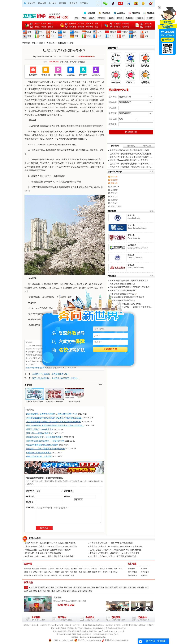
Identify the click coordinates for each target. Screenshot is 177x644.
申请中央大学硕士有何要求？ (39, 453)
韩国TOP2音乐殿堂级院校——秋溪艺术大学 (45, 441)
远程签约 (151, 13)
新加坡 (89, 32)
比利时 (35, 576)
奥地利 (116, 572)
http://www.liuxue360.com (43, 57)
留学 (64, 628)
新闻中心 (27, 625)
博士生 (51, 27)
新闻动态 (51, 43)
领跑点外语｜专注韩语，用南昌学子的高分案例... (131, 167)
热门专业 (81, 24)
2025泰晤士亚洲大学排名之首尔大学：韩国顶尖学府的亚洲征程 (54, 422)
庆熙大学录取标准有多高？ (36, 368)
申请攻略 (90, 27)
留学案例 (81, 62)
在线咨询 (33, 75)
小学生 (37, 24)
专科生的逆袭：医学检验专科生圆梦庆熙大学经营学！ (48, 550)
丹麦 (123, 36)
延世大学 (114, 177)
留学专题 (28, 569)
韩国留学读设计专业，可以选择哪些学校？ (45, 437)
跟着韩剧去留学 (74, 395)
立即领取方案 (110, 349)
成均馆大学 (115, 187)
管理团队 (134, 625)
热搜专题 (28, 564)
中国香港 (113, 32)
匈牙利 (47, 576)
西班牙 (57, 572)
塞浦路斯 (66, 576)
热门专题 (132, 564)
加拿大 (53, 32)
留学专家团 (64, 62)
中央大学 (114, 203)
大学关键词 (145, 572)
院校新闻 (148, 27)
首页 (34, 43)
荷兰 (64, 36)
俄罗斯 (95, 572)
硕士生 (44, 27)
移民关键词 (132, 576)
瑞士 (53, 36)
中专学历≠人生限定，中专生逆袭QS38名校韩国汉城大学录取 (116, 546)
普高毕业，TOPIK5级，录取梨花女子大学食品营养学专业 (114, 553)
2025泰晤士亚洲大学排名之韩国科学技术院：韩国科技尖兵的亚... (54, 418)
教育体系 (90, 24)
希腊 (89, 572)
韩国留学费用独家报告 (54, 395)
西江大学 (114, 196)
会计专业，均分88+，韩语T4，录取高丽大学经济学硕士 (114, 556)
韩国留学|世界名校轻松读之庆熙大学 (42, 445)
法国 (100, 36)
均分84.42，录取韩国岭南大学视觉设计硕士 (44, 553)
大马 (100, 32)
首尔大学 (114, 180)
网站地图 (42, 3)
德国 (76, 36)
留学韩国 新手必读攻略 (34, 395)
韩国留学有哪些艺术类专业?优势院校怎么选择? (130, 287)
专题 (96, 27)
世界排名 (144, 569)
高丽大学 (114, 183)
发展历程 (142, 625)
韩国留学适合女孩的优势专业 (122, 284)
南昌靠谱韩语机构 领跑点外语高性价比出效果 (129, 150)
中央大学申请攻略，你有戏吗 (39, 456)
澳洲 (64, 32)
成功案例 (43, 625)
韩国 (29, 36)
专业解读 (60, 625)
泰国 (135, 32)
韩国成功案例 (35, 538)
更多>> (102, 385)
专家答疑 (91, 13)
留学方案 (81, 27)
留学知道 (117, 27)
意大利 (89, 36)
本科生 (37, 27)
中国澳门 (125, 32)
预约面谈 (136, 13)
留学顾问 (126, 24)
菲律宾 (41, 576)
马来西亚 (94, 569)
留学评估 (106, 13)
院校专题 (51, 569)
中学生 (44, 24)
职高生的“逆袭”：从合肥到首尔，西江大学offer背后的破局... (51, 543)
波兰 (100, 572)
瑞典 (135, 36)
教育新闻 (115, 146)
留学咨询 (117, 24)
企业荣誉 (52, 3)
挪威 (147, 36)
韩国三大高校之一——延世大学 (40, 429)
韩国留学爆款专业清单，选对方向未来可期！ (129, 281)
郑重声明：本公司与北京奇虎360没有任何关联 (88, 637)
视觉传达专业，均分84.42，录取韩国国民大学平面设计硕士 (115, 550)
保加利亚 (28, 576)
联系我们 (150, 625)
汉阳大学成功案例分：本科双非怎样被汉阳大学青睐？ (55, 378)
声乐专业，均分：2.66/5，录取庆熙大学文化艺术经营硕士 (50, 556)
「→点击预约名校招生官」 (86, 57)
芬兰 (111, 36)
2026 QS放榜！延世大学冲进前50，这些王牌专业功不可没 (52, 414)
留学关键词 (132, 572)
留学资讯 (131, 146)
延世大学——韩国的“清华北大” (39, 433)
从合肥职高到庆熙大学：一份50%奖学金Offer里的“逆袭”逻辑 (51, 546)
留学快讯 (148, 24)
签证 (96, 24)
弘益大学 (114, 200)
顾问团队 (63, 3)
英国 (41, 32)
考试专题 (43, 569)
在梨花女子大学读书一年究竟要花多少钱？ (51, 374)
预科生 (51, 24)
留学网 (97, 628)
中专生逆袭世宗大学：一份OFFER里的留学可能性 (111, 543)
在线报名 (121, 13)
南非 (85, 572)
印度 (72, 576)
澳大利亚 (74, 569)
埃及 (110, 572)
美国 (29, 32)
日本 (147, 32)
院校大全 (73, 24)
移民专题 (36, 569)
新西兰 (77, 32)
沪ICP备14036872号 (117, 631)
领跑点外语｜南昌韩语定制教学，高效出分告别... (131, 164)
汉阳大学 (114, 190)
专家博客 (126, 27)
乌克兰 (105, 572)
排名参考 (73, 27)
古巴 (60, 576)
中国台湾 (54, 576)
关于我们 (84, 3)
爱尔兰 (42, 36)
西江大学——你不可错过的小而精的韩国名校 (46, 449)
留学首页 (31, 3)
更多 (152, 172)
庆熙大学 (114, 193)
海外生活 (147, 146)
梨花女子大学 (116, 206)
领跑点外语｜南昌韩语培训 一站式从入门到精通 (130, 154)
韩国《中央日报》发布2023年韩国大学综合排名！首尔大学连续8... (55, 425)
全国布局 (73, 3)
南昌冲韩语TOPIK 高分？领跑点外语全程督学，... (131, 157)
